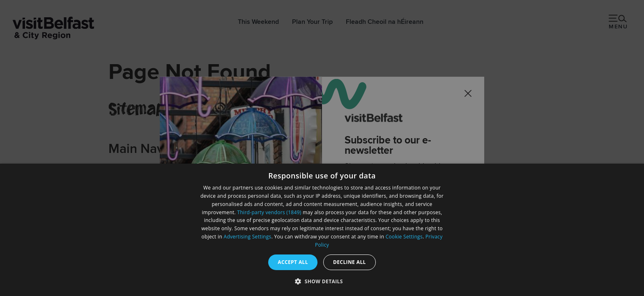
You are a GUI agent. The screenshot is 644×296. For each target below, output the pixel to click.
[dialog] (322, 230)
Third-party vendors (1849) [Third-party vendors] (269, 212)
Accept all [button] (293, 262)
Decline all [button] (350, 262)
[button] (322, 281)
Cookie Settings (404, 237)
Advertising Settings (248, 237)
